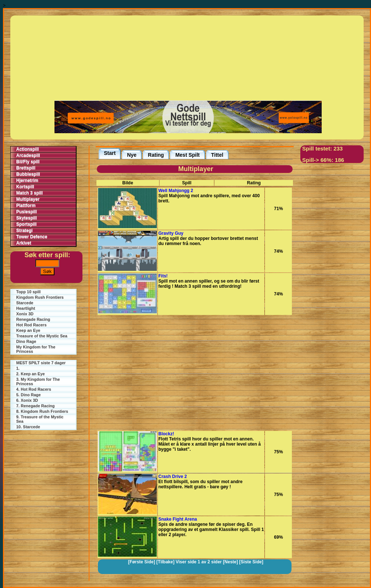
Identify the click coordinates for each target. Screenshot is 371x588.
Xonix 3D (25, 314)
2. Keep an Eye (31, 374)
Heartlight (26, 308)
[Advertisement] (188, 57)
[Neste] (231, 562)
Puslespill (26, 212)
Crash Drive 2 (172, 477)
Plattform (26, 206)
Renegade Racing (33, 319)
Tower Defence (32, 237)
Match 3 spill (29, 193)
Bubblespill (28, 174)
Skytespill (26, 218)
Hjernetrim (27, 181)
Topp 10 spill (28, 292)
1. (18, 368)
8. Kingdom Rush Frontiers (42, 411)
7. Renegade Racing (36, 406)
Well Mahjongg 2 (176, 191)
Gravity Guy (171, 233)
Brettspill (26, 168)
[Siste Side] (251, 562)
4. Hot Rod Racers (34, 389)
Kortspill (25, 187)
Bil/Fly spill (28, 162)
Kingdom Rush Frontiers (40, 297)
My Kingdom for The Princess (36, 349)
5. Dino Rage (29, 395)
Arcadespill (28, 156)
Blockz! (166, 434)
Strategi (24, 231)
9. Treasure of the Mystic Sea (40, 419)
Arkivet (24, 243)
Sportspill (26, 224)
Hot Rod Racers (31, 325)
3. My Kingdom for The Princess (38, 382)
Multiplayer (28, 199)
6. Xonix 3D (27, 400)
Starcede (25, 303)
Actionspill (27, 149)
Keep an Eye (28, 330)
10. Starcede (28, 427)
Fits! (163, 276)
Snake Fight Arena (178, 519)
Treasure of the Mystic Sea (42, 336)
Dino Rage (26, 341)
